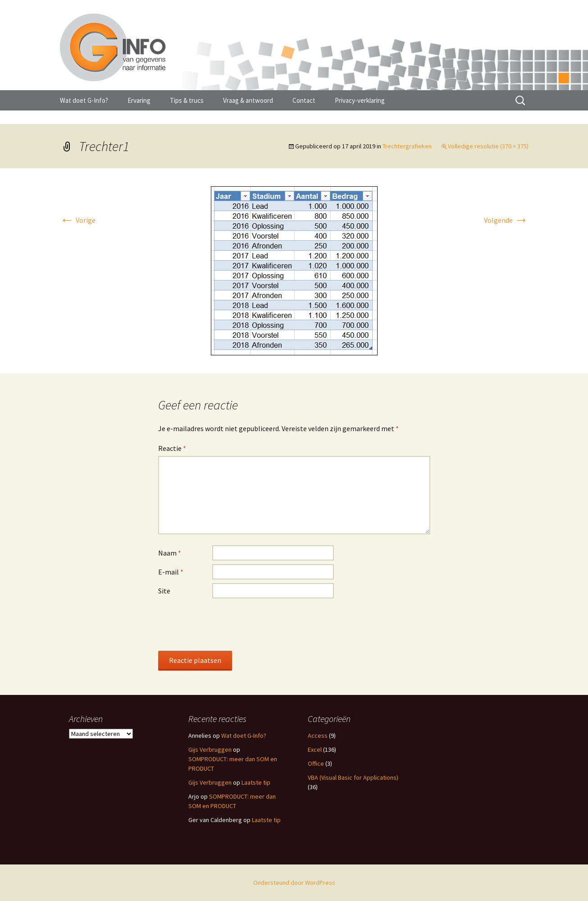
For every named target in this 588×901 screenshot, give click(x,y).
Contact (304, 100)
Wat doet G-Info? (84, 100)
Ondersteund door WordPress (294, 883)
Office (316, 763)
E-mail (171, 572)
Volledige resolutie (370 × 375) (488, 146)
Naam (170, 553)
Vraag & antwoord (248, 100)
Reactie (172, 448)
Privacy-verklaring (360, 100)
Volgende (506, 220)
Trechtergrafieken (407, 146)
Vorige (78, 220)
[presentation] (227, 624)
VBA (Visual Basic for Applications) (353, 777)
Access (318, 736)
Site (164, 591)
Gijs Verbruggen (210, 749)
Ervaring (139, 100)
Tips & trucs (187, 100)
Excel (315, 749)
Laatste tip (256, 782)
